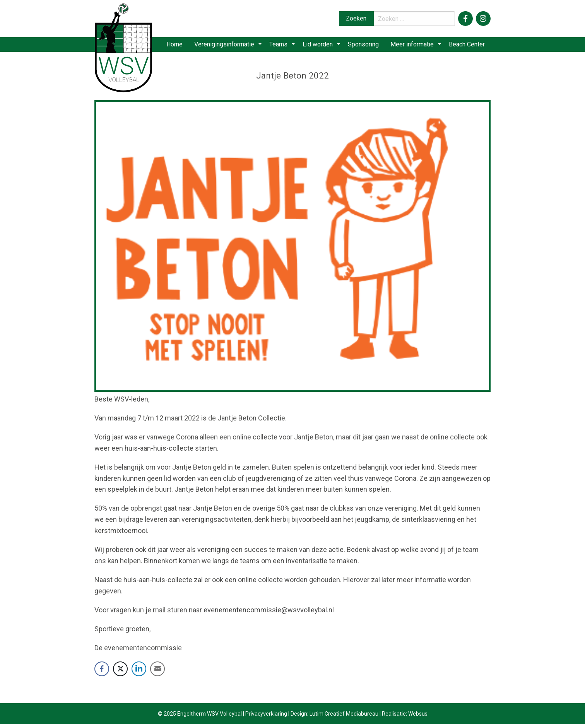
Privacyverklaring (266, 718)
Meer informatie (414, 46)
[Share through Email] (157, 673)
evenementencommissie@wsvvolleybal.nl (269, 613)
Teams (285, 46)
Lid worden (322, 46)
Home (183, 46)
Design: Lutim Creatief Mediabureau (334, 718)
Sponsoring (365, 46)
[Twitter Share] (120, 673)
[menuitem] (183, 46)
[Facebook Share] (102, 673)
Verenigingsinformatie (234, 46)
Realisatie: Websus (405, 718)
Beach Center (466, 46)
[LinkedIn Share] (139, 673)
